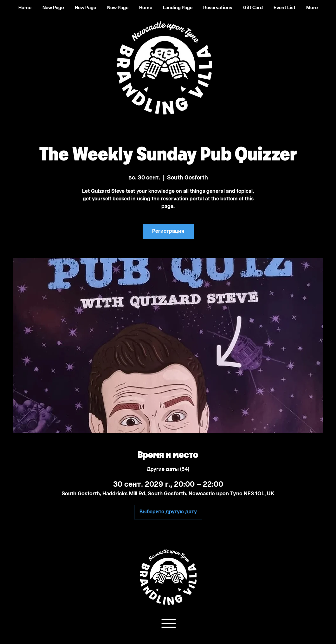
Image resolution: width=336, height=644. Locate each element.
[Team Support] (168, 623)
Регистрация (168, 231)
